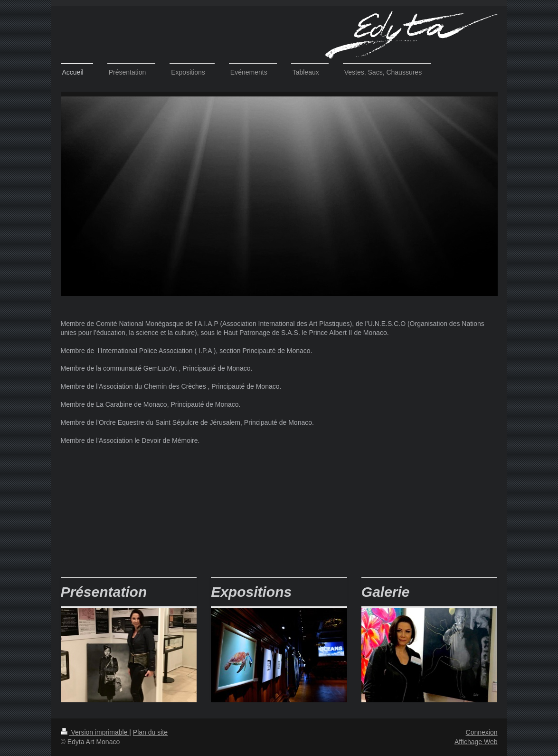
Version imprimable (95, 732)
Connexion (482, 732)
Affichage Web (476, 742)
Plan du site (150, 732)
